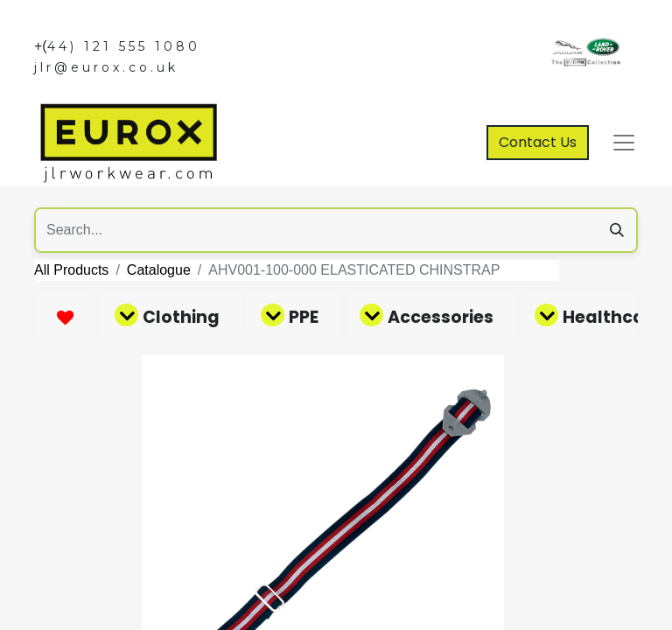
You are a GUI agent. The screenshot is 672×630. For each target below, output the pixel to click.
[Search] (617, 230)
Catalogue (159, 270)
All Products (71, 270)
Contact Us (538, 142)
